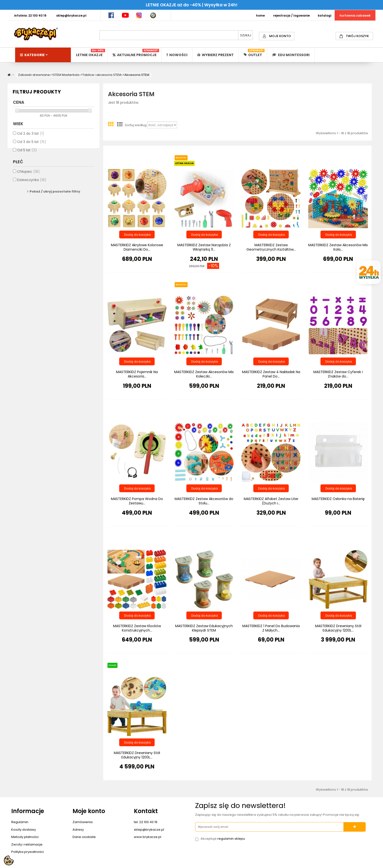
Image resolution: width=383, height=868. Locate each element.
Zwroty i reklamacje (27, 844)
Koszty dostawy (24, 830)
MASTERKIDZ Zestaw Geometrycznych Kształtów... (271, 247)
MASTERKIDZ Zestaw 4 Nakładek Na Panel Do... (271, 374)
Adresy (78, 830)
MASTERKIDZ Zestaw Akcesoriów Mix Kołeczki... (204, 374)
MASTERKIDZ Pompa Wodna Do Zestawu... (137, 501)
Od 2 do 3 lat (31, 136)
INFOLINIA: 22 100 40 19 (30, 15)
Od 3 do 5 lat (32, 145)
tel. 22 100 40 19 (146, 822)
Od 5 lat (27, 153)
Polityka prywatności (27, 852)
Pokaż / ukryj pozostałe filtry (55, 194)
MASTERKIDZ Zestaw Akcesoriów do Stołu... (204, 501)
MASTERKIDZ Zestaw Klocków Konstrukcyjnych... (137, 628)
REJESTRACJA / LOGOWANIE (291, 15)
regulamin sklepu (231, 839)
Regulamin (20, 822)
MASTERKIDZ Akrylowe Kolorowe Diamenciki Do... (137, 247)
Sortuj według (136, 125)
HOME (260, 15)
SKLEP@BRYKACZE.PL (71, 15)
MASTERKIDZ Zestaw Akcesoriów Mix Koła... (338, 247)
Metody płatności (25, 837)
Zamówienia (83, 822)
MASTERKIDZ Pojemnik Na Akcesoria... (137, 374)
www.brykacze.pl (148, 837)
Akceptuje (223, 839)
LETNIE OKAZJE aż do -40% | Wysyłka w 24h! (192, 5)
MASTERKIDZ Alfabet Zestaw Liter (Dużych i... (271, 501)
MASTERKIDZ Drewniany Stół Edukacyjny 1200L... (338, 628)
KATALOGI (324, 15)
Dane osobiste (84, 837)
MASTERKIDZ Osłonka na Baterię (338, 499)
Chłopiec (28, 174)
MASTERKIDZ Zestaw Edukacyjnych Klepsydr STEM (204, 628)
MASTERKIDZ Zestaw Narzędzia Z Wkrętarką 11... (204, 247)
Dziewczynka (32, 183)
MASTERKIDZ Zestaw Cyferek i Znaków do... (338, 374)
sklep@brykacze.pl (149, 830)
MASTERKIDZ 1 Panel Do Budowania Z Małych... (271, 628)
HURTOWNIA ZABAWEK (355, 15)
